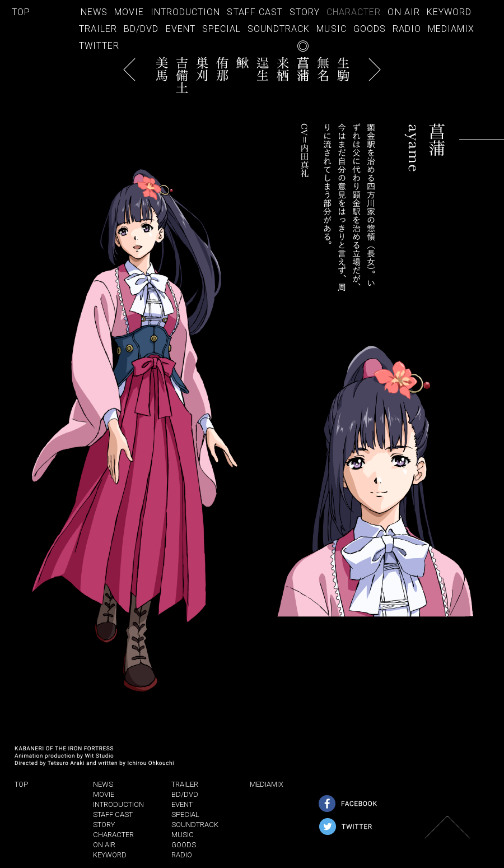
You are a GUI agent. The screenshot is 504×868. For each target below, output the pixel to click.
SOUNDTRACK (279, 29)
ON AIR (403, 12)
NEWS (94, 12)
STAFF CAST (255, 12)
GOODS (370, 29)
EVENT (181, 29)
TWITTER (99, 46)
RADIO (407, 29)
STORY (305, 12)
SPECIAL (221, 29)
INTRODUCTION (185, 12)
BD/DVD (141, 29)
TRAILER (98, 29)
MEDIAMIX (451, 29)
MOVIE (129, 12)
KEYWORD (449, 12)
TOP (21, 12)
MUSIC (331, 29)
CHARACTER (354, 12)
